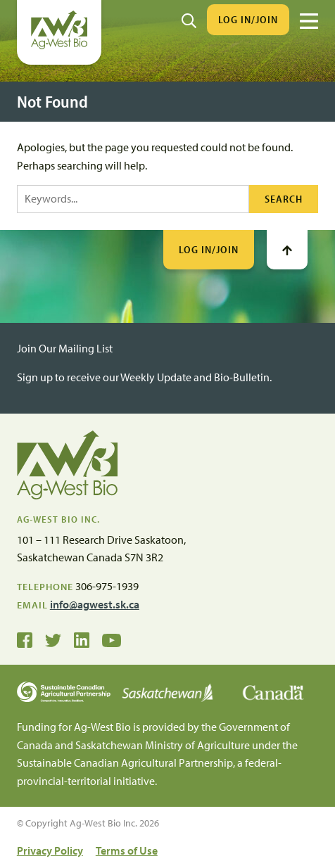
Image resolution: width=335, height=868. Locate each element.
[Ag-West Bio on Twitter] (53, 639)
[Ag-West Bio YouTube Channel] (112, 639)
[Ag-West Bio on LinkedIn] (82, 639)
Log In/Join (248, 19)
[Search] (189, 20)
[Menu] (309, 21)
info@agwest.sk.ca (95, 604)
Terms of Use (127, 850)
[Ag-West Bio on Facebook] (25, 639)
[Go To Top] (287, 250)
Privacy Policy (50, 850)
